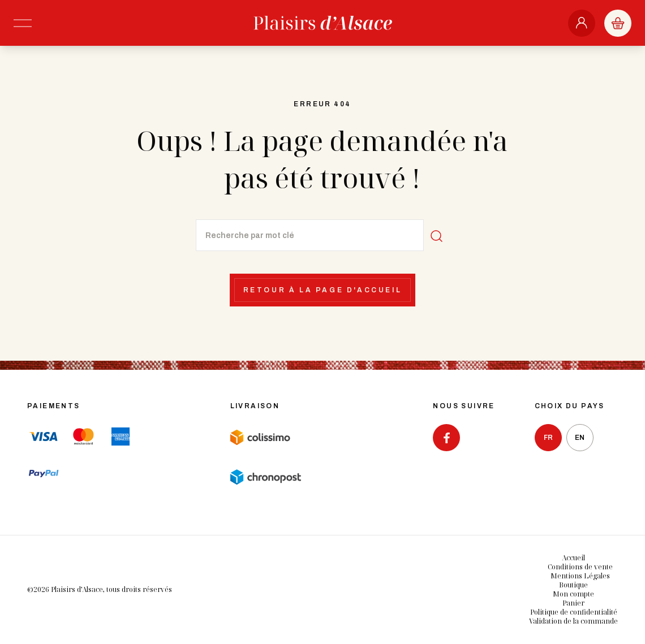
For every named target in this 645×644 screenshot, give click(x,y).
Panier (573, 603)
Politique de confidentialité (574, 612)
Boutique (573, 585)
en (580, 438)
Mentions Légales (580, 576)
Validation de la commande (573, 621)
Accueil (573, 558)
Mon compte (573, 594)
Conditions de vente (580, 567)
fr (548, 438)
